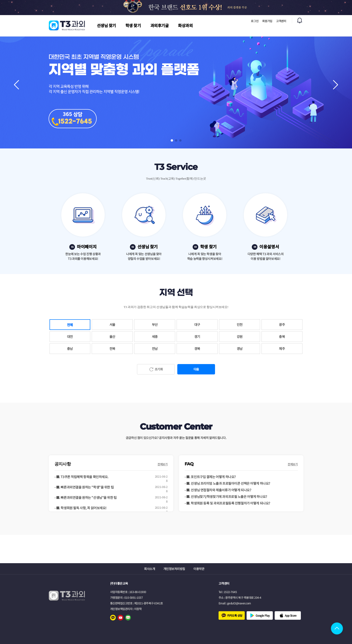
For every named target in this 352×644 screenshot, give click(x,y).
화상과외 (185, 25)
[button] (335, 85)
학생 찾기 (133, 25)
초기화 (159, 369)
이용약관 (199, 569)
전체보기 (163, 464)
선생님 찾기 (106, 25)
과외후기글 (160, 25)
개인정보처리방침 (174, 569)
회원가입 (267, 21)
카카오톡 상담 (235, 615)
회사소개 (149, 569)
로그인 (255, 21)
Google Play (263, 615)
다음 (196, 369)
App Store (291, 615)
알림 (300, 21)
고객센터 (281, 21)
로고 (67, 25)
